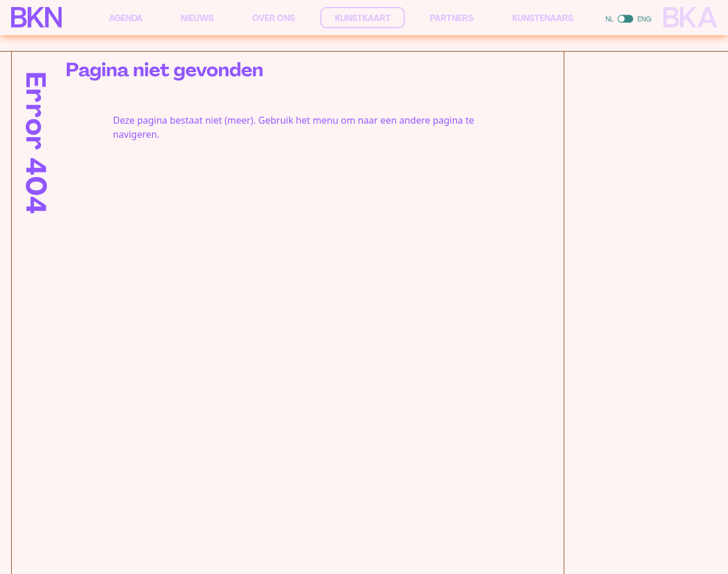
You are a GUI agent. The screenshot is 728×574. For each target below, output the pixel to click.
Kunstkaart (363, 18)
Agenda (126, 18)
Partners (452, 18)
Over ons (274, 18)
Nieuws (197, 18)
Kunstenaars (543, 18)
